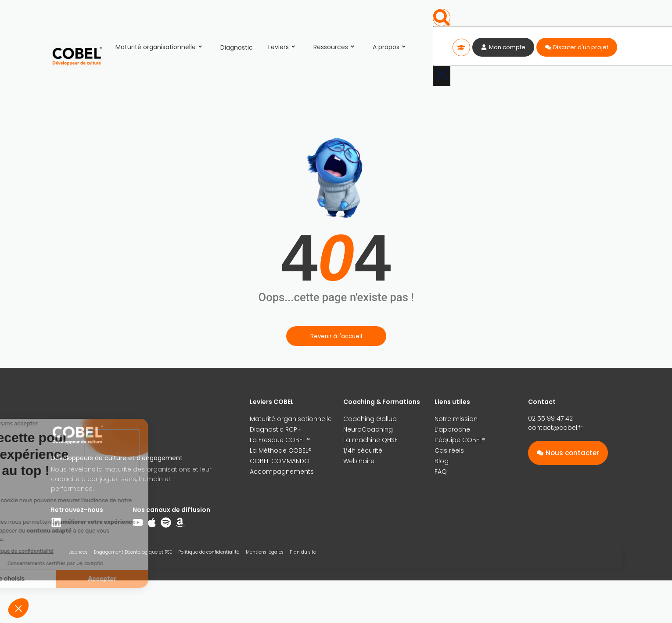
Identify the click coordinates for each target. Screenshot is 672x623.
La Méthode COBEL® (281, 450)
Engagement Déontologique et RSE (133, 552)
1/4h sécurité (363, 450)
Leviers (283, 47)
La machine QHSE (370, 440)
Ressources (335, 47)
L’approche (452, 429)
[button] (442, 18)
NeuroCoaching (368, 429)
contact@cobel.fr (555, 428)
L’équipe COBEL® (460, 440)
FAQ (441, 472)
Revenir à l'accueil (336, 336)
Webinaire (359, 461)
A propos (391, 47)
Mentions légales (264, 552)
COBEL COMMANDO (280, 461)
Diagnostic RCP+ (275, 429)
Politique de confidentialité (209, 552)
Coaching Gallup (370, 419)
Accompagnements (282, 472)
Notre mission (456, 419)
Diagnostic (237, 47)
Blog (442, 461)
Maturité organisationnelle (160, 47)
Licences (78, 552)
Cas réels (449, 450)
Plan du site (303, 552)
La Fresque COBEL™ (280, 440)
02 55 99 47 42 (550, 418)
